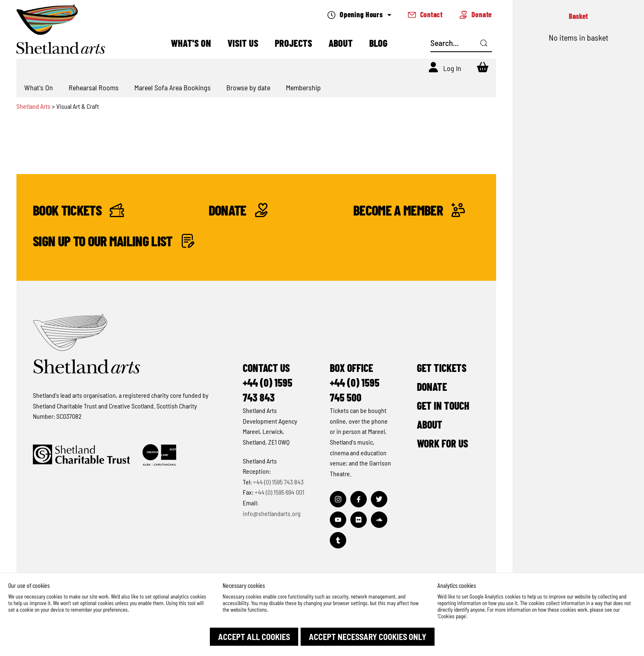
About (341, 43)
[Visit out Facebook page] (359, 499)
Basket (578, 16)
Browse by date (248, 87)
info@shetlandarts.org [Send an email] (272, 513)
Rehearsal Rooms (94, 87)
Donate (476, 14)
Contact (425, 14)
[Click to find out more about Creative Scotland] (159, 455)
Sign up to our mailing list (114, 241)
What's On (191, 43)
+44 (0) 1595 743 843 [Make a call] (278, 482)
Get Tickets (442, 368)
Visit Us (243, 43)
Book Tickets (78, 210)
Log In (452, 68)
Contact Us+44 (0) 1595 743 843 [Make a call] (268, 382)
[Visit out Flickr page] (359, 520)
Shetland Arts (34, 106)
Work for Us (443, 443)
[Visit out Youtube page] (338, 520)
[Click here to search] (484, 43)
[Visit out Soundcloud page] (379, 520)
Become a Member (409, 210)
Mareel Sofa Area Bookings (172, 87)
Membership (303, 87)
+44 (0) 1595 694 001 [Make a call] (279, 492)
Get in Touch (443, 405)
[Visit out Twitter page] (379, 499)
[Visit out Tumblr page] (338, 540)
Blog (378, 43)
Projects (293, 43)
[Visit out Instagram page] (338, 499)
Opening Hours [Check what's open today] (359, 15)
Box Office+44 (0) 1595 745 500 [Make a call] (355, 382)
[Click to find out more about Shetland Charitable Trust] (82, 455)
